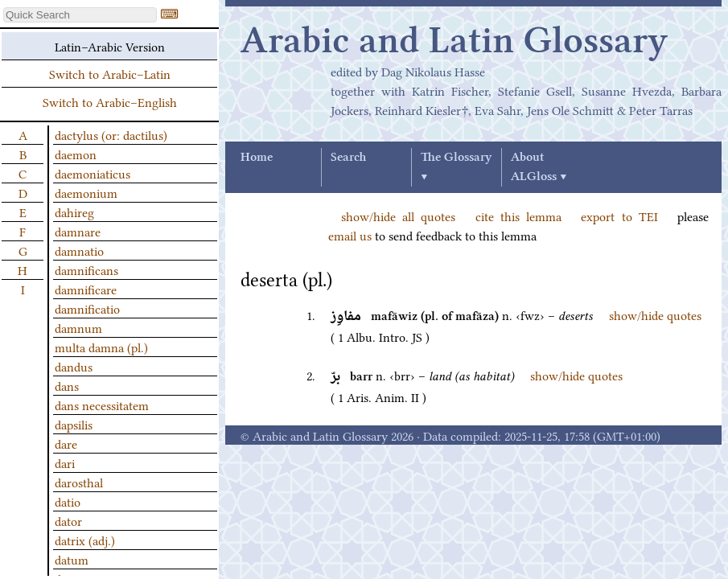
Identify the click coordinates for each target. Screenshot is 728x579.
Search (348, 158)
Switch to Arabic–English (110, 101)
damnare (78, 231)
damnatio (79, 250)
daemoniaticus (93, 173)
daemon (76, 154)
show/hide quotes (655, 314)
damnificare (86, 289)
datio (68, 501)
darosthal (79, 482)
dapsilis (74, 424)
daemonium (86, 192)
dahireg (74, 211)
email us (350, 235)
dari (65, 462)
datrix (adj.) (85, 540)
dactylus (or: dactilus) (111, 134)
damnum (78, 327)
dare (66, 443)
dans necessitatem (102, 404)
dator (68, 520)
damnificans (86, 269)
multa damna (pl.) (101, 347)
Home (257, 158)
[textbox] (80, 15)
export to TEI (619, 216)
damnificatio (87, 308)
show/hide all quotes (398, 216)
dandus (74, 366)
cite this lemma (518, 216)
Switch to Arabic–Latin (110, 73)
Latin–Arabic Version (110, 46)
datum (72, 559)
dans (67, 385)
